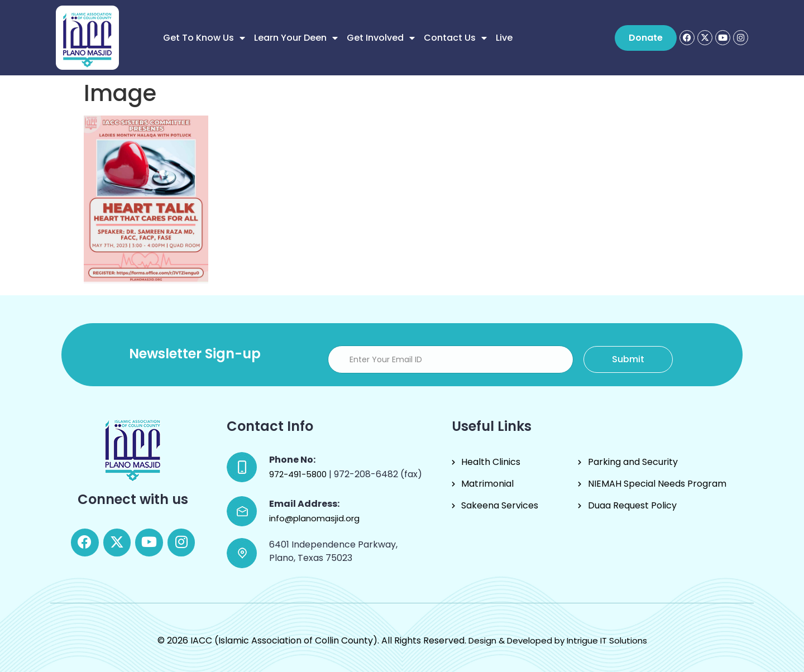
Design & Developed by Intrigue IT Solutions (558, 640)
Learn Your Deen (296, 38)
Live (504, 38)
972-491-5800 (299, 474)
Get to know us (204, 38)
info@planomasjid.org (314, 518)
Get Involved (381, 38)
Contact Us (455, 38)
